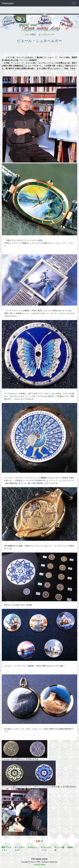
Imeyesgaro (8, 3)
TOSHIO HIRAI (39, 865)
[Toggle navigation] (74, 3)
